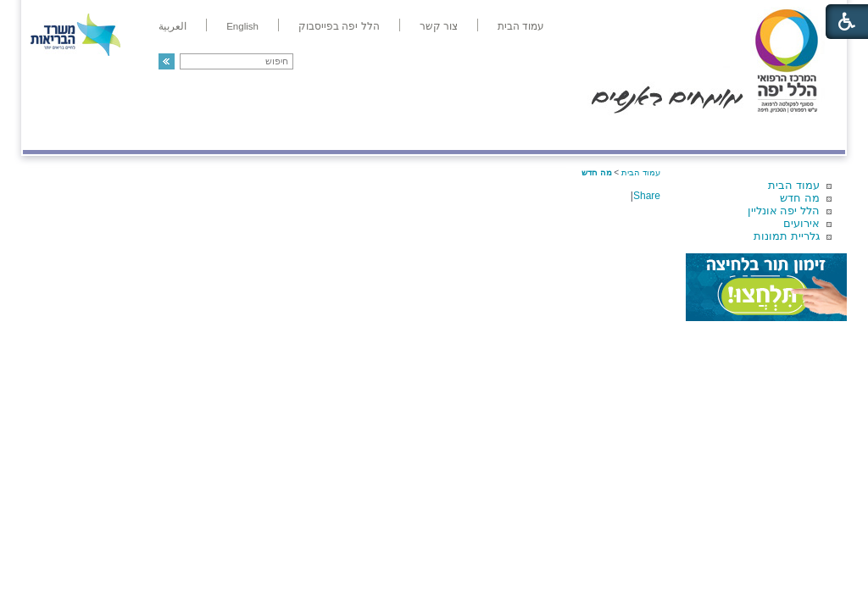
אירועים (801, 223)
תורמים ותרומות (134, 133)
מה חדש (800, 198)
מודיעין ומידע (796, 133)
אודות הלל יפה (590, 133)
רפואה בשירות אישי (249, 133)
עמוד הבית (794, 185)
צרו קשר (51, 133)
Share (647, 196)
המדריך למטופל (492, 133)
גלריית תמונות (787, 236)
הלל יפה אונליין (784, 211)
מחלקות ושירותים (694, 133)
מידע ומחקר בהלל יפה (377, 133)
